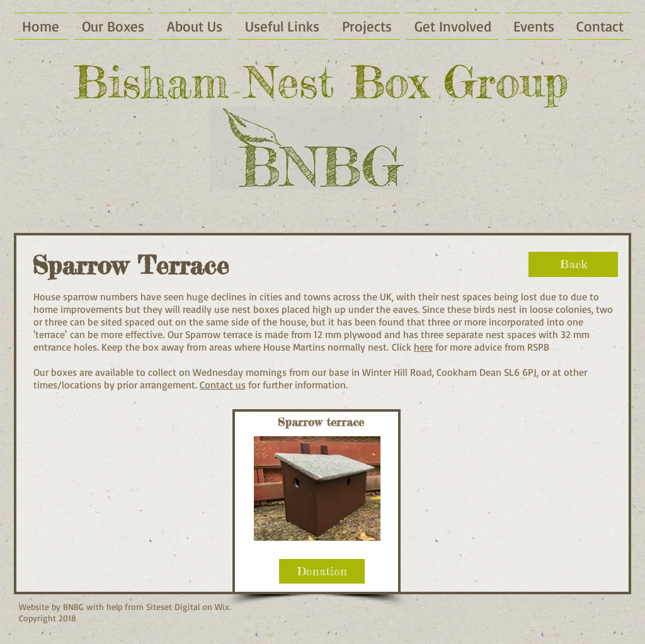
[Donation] (322, 571)
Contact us (223, 385)
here (423, 347)
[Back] (573, 264)
